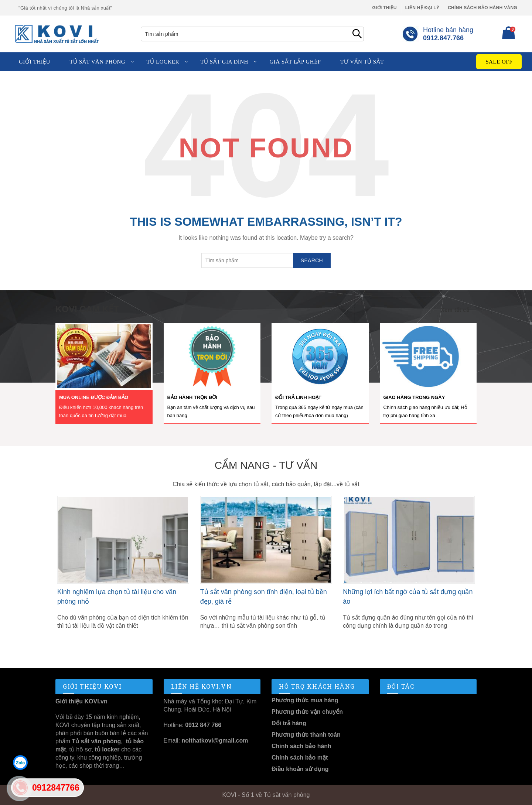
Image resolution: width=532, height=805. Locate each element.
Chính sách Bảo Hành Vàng (482, 8)
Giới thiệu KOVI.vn (81, 701)
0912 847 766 (203, 725)
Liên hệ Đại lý (422, 8)
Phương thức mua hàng (305, 700)
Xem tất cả (455, 310)
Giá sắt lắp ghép (295, 62)
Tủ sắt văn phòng (98, 62)
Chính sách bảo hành (301, 746)
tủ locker (106, 749)
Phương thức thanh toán (306, 735)
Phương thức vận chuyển (307, 712)
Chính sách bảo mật (300, 758)
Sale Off (499, 62)
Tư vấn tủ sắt (362, 62)
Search (357, 34)
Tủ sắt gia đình (224, 62)
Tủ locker (163, 62)
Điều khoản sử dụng (300, 769)
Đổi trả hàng (289, 723)
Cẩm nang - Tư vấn (266, 465)
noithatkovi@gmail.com (215, 741)
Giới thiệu (384, 8)
